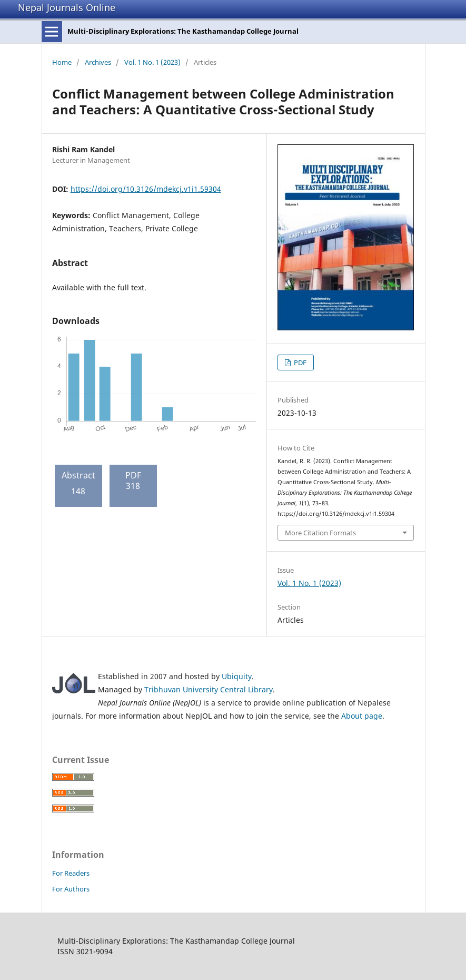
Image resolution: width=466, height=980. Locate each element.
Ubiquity (237, 676)
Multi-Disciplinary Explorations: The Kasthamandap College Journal (183, 31)
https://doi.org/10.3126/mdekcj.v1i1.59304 (146, 189)
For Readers (71, 873)
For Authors (71, 889)
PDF (299, 362)
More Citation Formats (320, 533)
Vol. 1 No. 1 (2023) (152, 62)
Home (62, 62)
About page (362, 716)
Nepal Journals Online (67, 7)
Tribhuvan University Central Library (209, 689)
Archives (98, 62)
